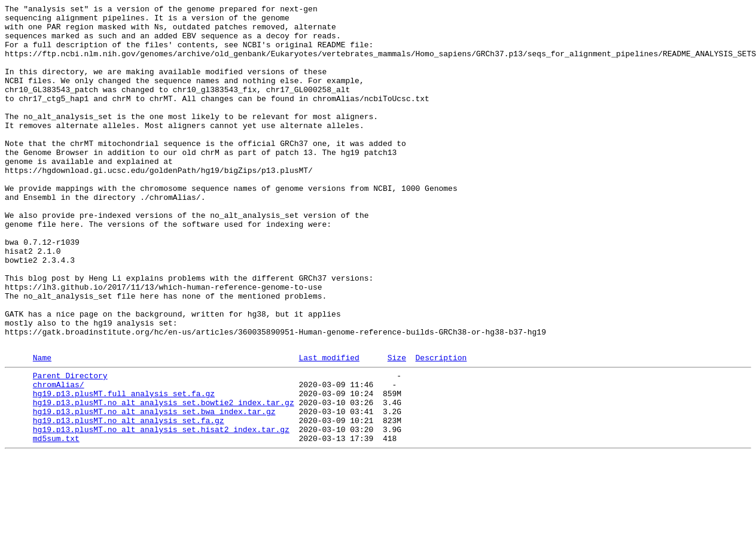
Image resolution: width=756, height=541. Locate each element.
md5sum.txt (56, 522)
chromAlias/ (59, 458)
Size (397, 427)
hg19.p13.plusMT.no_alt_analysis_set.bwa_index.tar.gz (154, 490)
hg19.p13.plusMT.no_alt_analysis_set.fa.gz (129, 501)
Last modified (329, 427)
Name (42, 427)
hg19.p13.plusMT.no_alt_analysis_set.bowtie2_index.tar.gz (164, 479)
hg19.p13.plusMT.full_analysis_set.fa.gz (124, 469)
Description (441, 427)
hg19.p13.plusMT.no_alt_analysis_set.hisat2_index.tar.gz (161, 512)
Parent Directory (70, 447)
